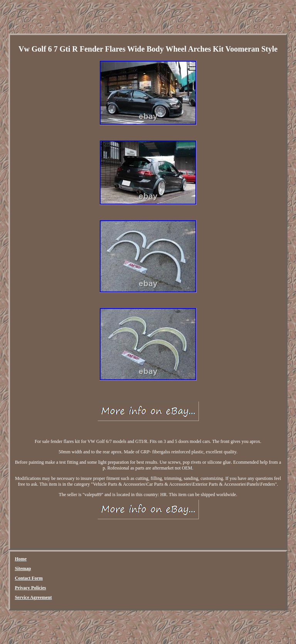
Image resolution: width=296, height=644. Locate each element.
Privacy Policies (30, 588)
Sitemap (23, 569)
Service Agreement (33, 597)
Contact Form (29, 578)
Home (21, 559)
